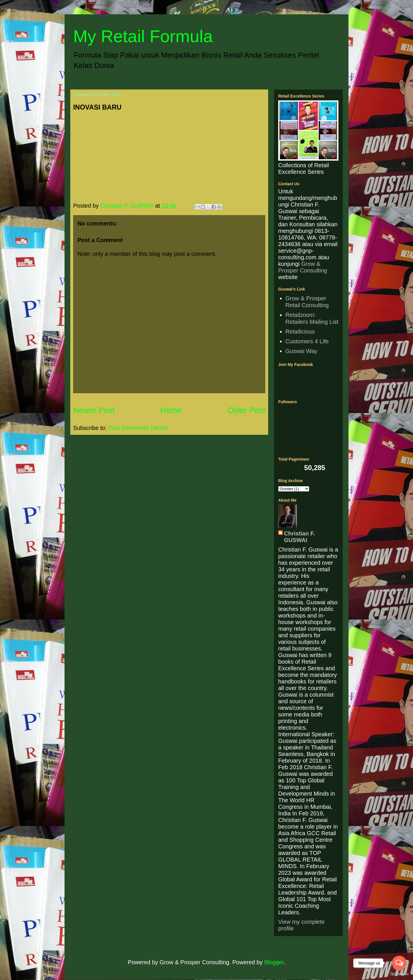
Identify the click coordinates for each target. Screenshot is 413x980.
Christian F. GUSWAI (299, 537)
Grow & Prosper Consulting (303, 267)
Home (171, 410)
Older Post (246, 410)
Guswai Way (301, 351)
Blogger (274, 962)
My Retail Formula (143, 36)
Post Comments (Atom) (138, 428)
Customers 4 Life (307, 341)
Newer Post (94, 410)
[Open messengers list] (399, 963)
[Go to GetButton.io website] (399, 974)
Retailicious (300, 332)
